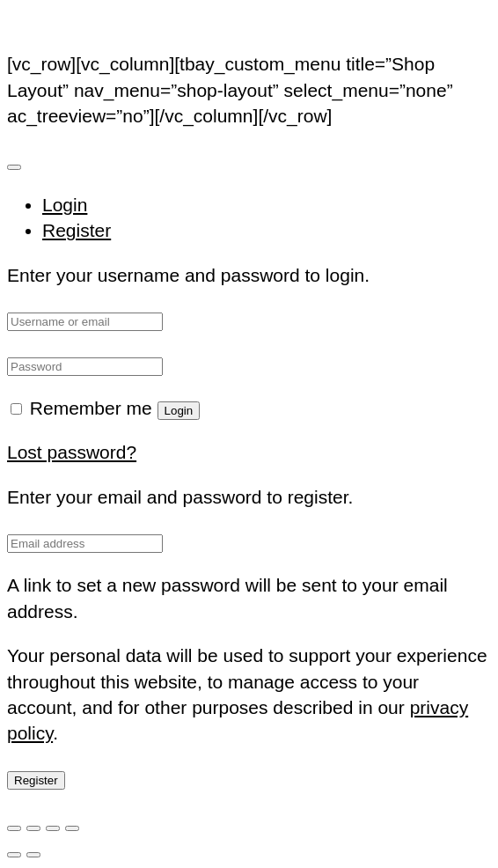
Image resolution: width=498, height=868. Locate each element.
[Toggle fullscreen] (33, 828)
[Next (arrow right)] (33, 855)
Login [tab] (65, 205)
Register (36, 780)
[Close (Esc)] (72, 828)
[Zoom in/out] (14, 828)
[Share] (53, 828)
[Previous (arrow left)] (14, 855)
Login (179, 411)
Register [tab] (77, 230)
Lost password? (72, 452)
